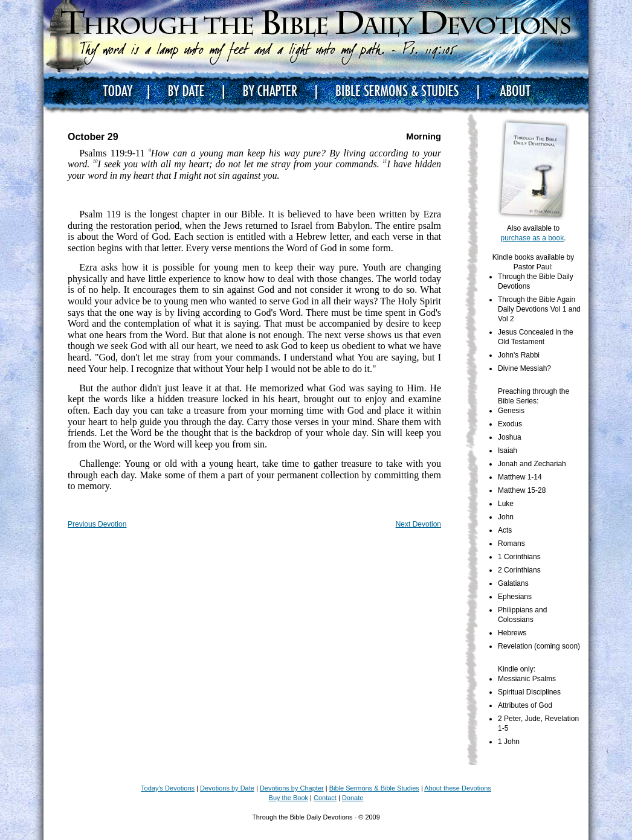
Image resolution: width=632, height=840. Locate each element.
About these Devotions (458, 788)
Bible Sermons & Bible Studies (374, 788)
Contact (325, 798)
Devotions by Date (227, 788)
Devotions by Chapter (292, 788)
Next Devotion (418, 524)
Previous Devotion (97, 524)
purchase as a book (532, 238)
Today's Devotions (168, 788)
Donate (353, 798)
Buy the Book (289, 798)
